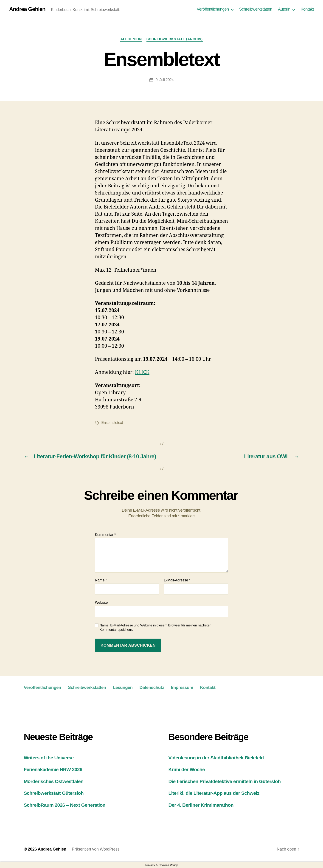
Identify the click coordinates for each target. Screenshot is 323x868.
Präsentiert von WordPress (96, 849)
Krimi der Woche (187, 769)
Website (101, 602)
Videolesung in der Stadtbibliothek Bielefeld (216, 758)
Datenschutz (152, 687)
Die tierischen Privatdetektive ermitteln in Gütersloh (225, 781)
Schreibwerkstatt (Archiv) (175, 39)
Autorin (284, 9)
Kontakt (307, 9)
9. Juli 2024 (165, 80)
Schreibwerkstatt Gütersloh (54, 793)
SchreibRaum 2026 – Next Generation (65, 805)
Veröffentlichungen (213, 9)
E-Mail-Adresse (177, 580)
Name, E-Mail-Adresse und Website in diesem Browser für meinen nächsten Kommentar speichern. (156, 627)
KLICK (142, 372)
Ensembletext (112, 423)
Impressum (182, 687)
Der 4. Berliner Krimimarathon (201, 805)
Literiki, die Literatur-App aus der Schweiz (214, 793)
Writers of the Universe (49, 758)
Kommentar (105, 535)
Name (101, 580)
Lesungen (123, 687)
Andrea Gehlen (27, 9)
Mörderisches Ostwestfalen (54, 781)
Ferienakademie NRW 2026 (53, 769)
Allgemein (131, 39)
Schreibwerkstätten (256, 9)
